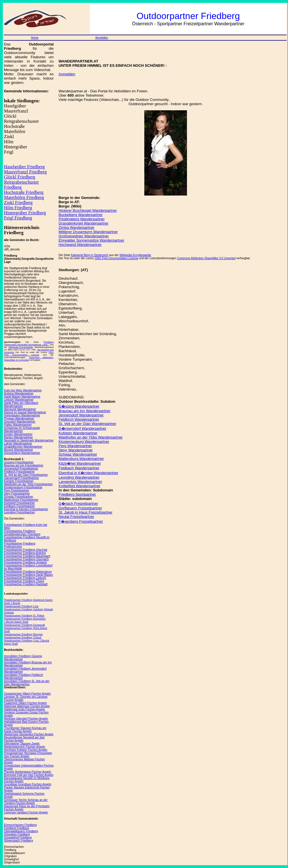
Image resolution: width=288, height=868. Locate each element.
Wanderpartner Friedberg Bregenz (23, 634)
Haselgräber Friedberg (24, 167)
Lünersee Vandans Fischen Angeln (26, 812)
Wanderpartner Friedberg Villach (23, 637)
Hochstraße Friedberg (24, 192)
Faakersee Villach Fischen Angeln (25, 703)
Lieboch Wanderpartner (19, 400)
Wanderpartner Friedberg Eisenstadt (24, 625)
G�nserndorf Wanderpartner (83, 428)
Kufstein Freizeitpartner (19, 481)
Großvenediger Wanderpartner (84, 236)
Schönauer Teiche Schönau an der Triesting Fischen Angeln (26, 801)
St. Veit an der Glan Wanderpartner (88, 424)
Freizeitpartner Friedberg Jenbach (25, 562)
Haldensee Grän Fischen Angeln (24, 709)
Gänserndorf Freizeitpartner (21, 478)
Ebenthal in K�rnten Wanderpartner (89, 473)
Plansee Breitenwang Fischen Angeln (28, 772)
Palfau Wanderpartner (18, 425)
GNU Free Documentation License (29, 354)
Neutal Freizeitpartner (76, 517)
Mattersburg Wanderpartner (81, 459)
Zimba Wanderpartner (77, 228)
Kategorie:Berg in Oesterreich (90, 255)
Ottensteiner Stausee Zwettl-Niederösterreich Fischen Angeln (25, 745)
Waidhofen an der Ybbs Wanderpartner (91, 437)
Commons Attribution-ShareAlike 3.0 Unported (206, 258)
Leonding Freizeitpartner (19, 512)
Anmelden (102, 38)
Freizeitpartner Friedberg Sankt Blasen (28, 575)
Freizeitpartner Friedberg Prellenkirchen (20, 545)
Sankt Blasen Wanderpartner (22, 397)
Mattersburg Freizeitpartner (21, 500)
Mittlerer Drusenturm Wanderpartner (88, 232)
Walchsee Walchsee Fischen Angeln (27, 706)
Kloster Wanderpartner (18, 434)
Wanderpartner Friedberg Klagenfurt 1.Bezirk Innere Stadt (25, 620)
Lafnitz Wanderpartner (18, 444)
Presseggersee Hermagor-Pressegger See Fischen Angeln (28, 755)
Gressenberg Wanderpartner (22, 453)
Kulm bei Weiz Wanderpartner (23, 390)
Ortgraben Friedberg (17, 834)
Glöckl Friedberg (19, 177)
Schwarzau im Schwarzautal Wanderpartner (22, 429)
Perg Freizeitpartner (17, 490)
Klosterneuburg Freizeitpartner (23, 487)
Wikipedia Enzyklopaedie (135, 255)
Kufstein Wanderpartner (78, 433)
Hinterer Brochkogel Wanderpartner (88, 210)
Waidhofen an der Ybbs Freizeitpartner (28, 484)
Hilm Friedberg (18, 208)
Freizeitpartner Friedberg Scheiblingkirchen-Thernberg (22, 533)
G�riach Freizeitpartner (78, 503)
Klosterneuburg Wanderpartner (84, 442)
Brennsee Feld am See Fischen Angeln (29, 775)
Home (35, 38)
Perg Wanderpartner (75, 446)
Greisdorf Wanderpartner (20, 422)
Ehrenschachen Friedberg (20, 825)
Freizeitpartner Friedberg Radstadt (26, 584)
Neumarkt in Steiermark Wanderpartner (29, 440)
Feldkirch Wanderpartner (79, 419)
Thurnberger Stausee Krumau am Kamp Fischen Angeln (25, 730)
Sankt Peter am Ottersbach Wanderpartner (21, 404)
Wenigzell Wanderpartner (20, 409)
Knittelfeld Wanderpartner (80, 486)
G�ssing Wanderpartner (79, 406)
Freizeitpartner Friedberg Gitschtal (26, 550)
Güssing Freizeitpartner (19, 462)
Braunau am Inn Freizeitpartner (24, 465)
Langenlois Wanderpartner (80, 482)
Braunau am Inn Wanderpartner (85, 411)
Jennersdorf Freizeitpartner (21, 469)
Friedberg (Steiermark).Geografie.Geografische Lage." (29, 343)
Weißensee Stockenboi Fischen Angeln (29, 734)
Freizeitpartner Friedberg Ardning (25, 553)
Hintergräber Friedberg (25, 213)
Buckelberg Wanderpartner (81, 215)
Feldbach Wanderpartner (79, 468)
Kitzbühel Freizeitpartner (19, 503)
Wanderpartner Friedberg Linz (21, 606)
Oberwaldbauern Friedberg (21, 831)
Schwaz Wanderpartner (78, 454)
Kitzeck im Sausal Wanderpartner (25, 412)
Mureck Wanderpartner (18, 450)
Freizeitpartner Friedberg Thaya (24, 581)
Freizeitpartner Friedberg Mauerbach (27, 556)
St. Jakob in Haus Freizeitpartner (86, 512)
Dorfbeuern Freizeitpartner (80, 508)
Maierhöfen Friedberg (24, 197)
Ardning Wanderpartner (19, 393)
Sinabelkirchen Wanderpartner (23, 447)
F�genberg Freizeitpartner (81, 521)
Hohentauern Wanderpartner (22, 415)
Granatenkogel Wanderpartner (84, 223)
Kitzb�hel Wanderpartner (80, 463)
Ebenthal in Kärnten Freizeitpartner (26, 509)
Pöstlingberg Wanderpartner (82, 219)
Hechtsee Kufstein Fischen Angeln (26, 750)
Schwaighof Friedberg (18, 837)
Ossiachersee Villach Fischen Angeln (27, 694)
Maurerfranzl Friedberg (25, 172)
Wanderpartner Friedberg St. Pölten (24, 615)
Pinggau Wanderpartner (19, 419)
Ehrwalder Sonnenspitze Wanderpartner (91, 240)
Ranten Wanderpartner (18, 437)
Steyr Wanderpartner (76, 450)
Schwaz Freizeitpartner (18, 497)
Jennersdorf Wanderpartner (81, 415)
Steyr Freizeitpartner (17, 494)
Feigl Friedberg (18, 218)
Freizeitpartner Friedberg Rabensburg (28, 572)
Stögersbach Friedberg (18, 841)
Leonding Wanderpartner (79, 477)
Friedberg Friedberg (17, 828)
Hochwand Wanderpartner (80, 245)
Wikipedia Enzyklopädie (20, 347)
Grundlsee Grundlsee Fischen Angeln (28, 784)
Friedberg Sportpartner (77, 494)
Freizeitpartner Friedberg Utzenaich (26, 559)
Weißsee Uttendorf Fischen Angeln (26, 719)
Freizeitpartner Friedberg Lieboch (25, 578)
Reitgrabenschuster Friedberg (21, 185)
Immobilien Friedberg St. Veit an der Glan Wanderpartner (27, 683)
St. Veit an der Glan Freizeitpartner (26, 475)
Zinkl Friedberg (18, 203)
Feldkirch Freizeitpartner (19, 472)
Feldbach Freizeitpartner (19, 506)
